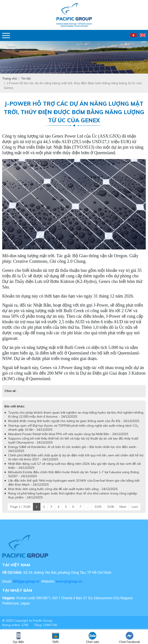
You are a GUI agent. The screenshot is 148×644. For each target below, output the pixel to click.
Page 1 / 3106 (20, 507)
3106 (110, 507)
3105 (98, 507)
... (88, 507)
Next (123, 507)
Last (135, 507)
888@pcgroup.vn (26, 581)
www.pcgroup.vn (69, 581)
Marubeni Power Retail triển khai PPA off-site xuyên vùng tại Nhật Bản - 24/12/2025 (68, 434)
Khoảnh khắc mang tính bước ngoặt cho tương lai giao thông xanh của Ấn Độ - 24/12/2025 (74, 421)
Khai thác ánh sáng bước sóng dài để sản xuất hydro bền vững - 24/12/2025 (63, 489)
